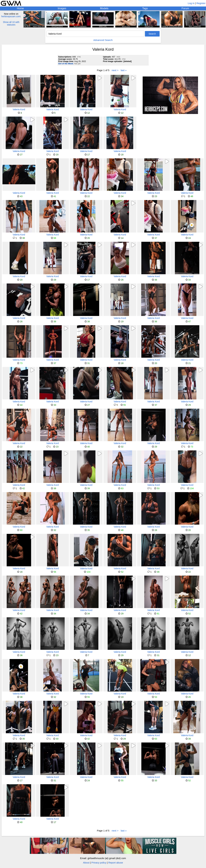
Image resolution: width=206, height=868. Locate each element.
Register (201, 3)
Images (62, 8)
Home (20, 8)
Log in (191, 3)
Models (104, 8)
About (86, 863)
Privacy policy (99, 863)
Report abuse (116, 863)
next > (115, 70)
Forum (185, 8)
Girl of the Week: (66, 64)
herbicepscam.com (11, 16)
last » (124, 70)
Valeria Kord (19, 109)
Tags (145, 8)
